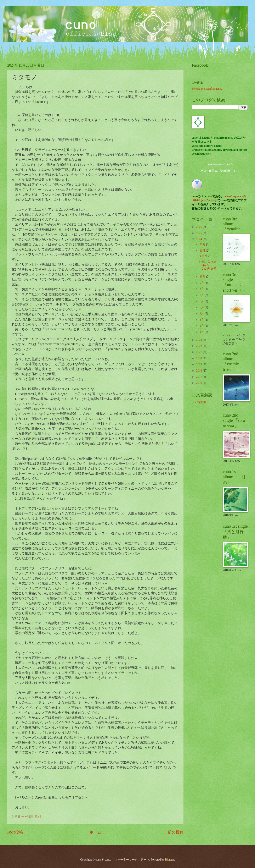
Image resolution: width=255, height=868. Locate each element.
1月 (202, 332)
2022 (199, 346)
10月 (203, 277)
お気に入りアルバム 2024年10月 (208, 265)
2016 (199, 383)
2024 (199, 239)
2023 (199, 340)
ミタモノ (205, 256)
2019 (199, 364)
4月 (202, 314)
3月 (202, 320)
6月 (202, 301)
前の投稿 (176, 832)
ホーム (95, 832)
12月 (203, 244)
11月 (203, 251)
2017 (199, 377)
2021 (199, 352)
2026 (199, 227)
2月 (202, 326)
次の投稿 (15, 832)
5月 (202, 307)
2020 (199, 358)
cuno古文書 (199, 402)
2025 (199, 233)
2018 (199, 371)
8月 (202, 289)
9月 (202, 283)
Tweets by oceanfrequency (207, 89)
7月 (202, 295)
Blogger (170, 860)
